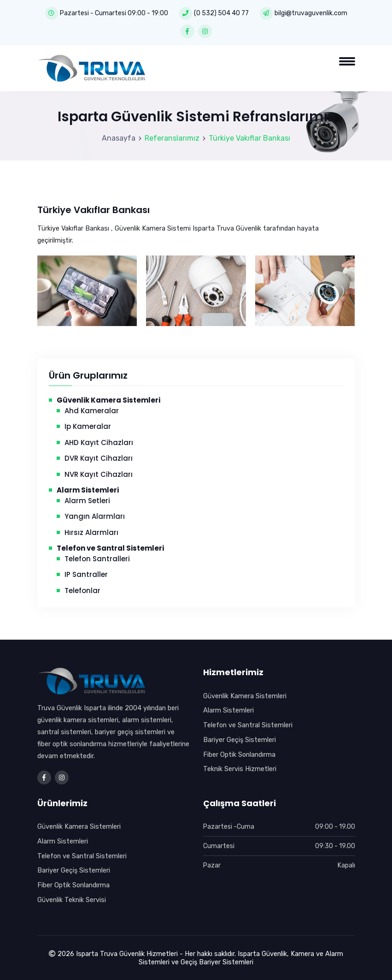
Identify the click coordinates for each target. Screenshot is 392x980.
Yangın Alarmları (95, 516)
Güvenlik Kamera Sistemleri (245, 696)
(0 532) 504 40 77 (221, 13)
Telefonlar (82, 591)
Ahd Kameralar (92, 411)
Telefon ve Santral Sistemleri (248, 725)
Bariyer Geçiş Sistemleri (240, 740)
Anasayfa (119, 138)
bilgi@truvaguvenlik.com (311, 13)
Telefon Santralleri (97, 559)
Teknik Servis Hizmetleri (240, 769)
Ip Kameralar (88, 426)
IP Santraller (86, 574)
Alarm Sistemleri (228, 710)
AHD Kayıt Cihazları (99, 442)
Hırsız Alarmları (91, 532)
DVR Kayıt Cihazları (99, 458)
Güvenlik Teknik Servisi (72, 900)
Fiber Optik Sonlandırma (239, 754)
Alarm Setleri (87, 501)
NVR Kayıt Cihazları (99, 474)
